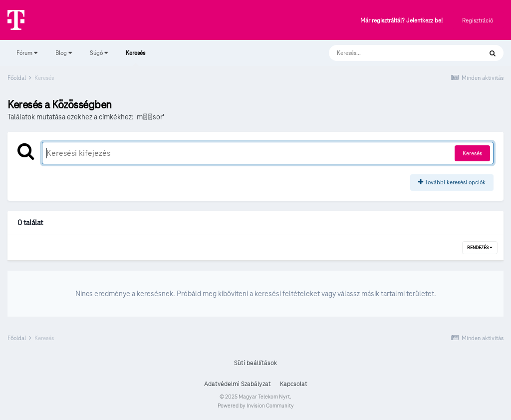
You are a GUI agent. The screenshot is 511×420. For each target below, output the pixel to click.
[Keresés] (395, 53)
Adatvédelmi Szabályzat (238, 384)
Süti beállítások (255, 363)
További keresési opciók (452, 182)
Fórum (27, 53)
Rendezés (480, 248)
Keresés (135, 57)
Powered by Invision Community (256, 406)
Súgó (99, 53)
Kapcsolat (294, 384)
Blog (64, 53)
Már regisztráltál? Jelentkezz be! (401, 21)
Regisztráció (478, 20)
